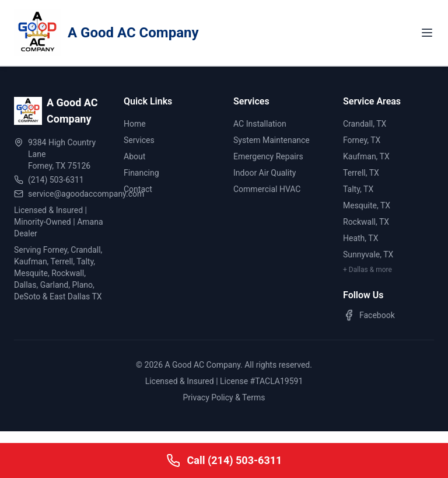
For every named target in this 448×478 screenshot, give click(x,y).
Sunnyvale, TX (368, 254)
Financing (141, 173)
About (134, 156)
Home (135, 124)
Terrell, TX (361, 173)
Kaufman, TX (366, 156)
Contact (138, 189)
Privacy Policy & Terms (224, 397)
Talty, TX (358, 189)
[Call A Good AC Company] (224, 460)
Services (139, 140)
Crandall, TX (365, 124)
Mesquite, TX (367, 205)
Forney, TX (362, 140)
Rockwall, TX (366, 222)
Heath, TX (360, 238)
